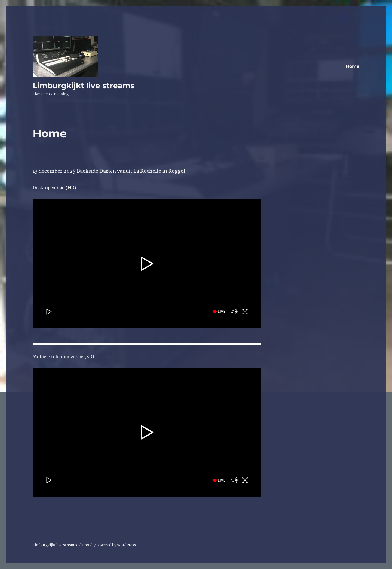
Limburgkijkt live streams (84, 86)
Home (353, 66)
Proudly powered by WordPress (109, 545)
